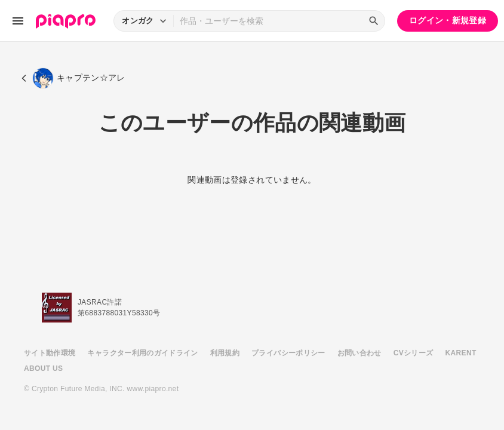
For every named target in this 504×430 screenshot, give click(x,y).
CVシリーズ (414, 353)
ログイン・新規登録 (448, 20)
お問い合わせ (359, 353)
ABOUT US (43, 368)
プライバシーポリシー (288, 353)
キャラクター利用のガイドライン (142, 353)
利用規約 (225, 353)
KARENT (461, 353)
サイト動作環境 (50, 353)
